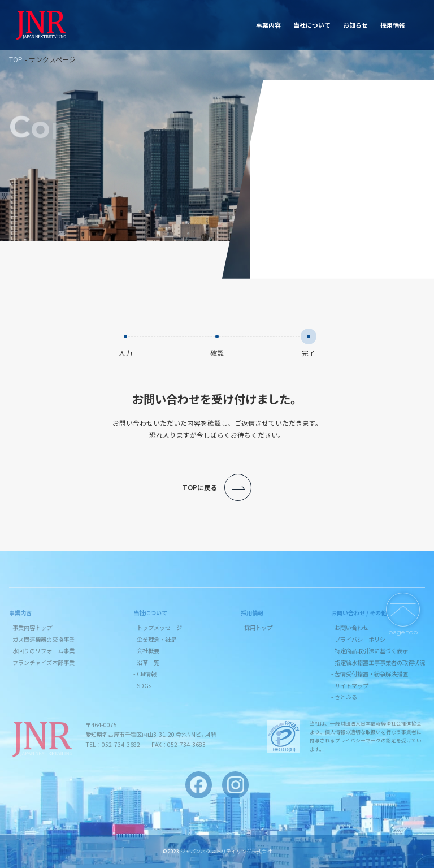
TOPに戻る (217, 487)
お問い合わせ (399, 25)
